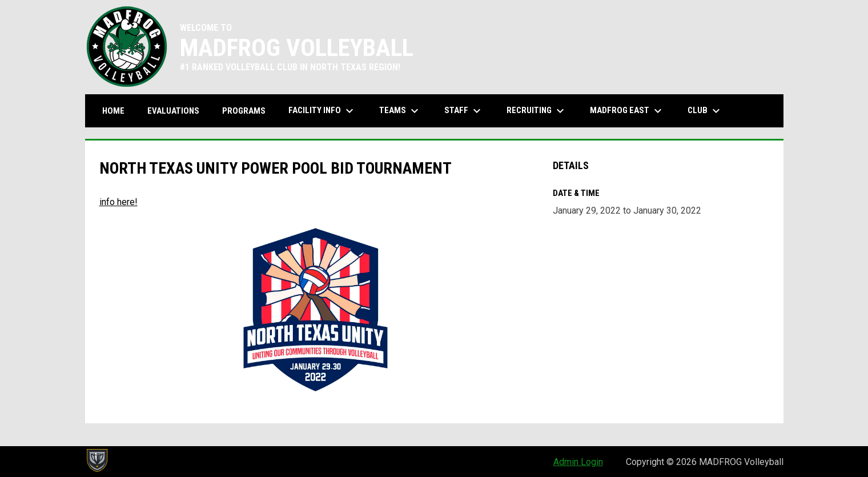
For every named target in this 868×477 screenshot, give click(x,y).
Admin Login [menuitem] (578, 462)
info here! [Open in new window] (118, 202)
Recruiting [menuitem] (537, 111)
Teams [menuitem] (400, 111)
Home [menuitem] (113, 111)
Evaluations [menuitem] (173, 111)
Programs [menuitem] (244, 111)
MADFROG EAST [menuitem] (627, 111)
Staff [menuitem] (464, 111)
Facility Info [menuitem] (322, 111)
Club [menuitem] (705, 111)
